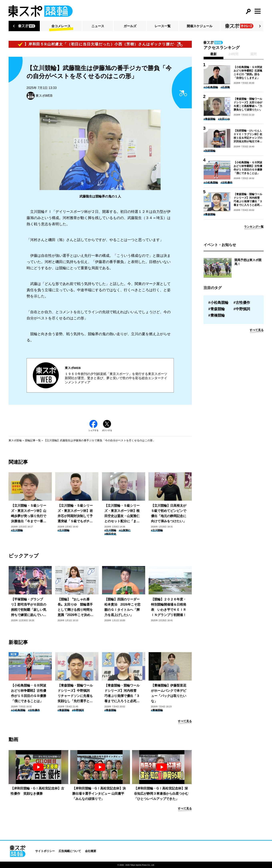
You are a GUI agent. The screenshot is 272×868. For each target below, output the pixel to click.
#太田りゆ (224, 119)
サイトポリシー (45, 851)
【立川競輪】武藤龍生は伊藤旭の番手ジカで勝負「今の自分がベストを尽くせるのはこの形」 (100, 440)
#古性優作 (34, 710)
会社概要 (91, 851)
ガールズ (130, 26)
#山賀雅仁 (125, 530)
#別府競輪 (209, 151)
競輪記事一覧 (33, 440)
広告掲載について (70, 851)
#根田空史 (110, 534)
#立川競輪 (17, 530)
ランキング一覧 (254, 227)
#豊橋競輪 (157, 710)
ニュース (98, 26)
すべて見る (185, 721)
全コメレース (61, 26)
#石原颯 (225, 87)
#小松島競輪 (18, 710)
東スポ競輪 (15, 440)
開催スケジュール (200, 26)
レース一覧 (163, 26)
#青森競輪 (63, 710)
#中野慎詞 (78, 710)
